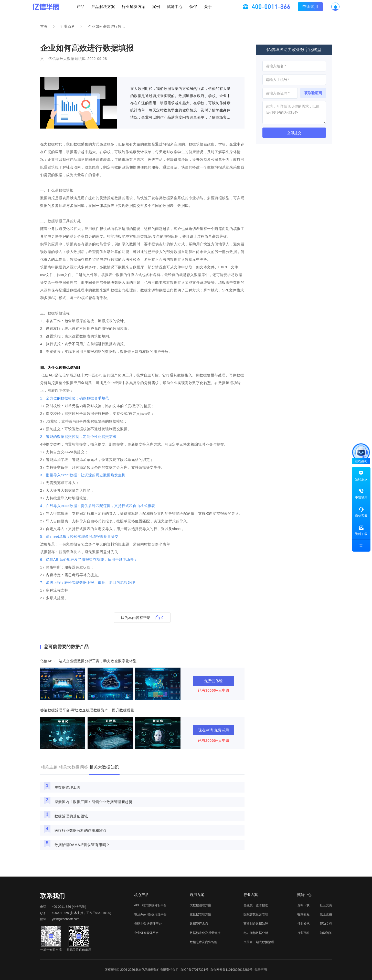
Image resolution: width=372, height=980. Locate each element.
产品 (57, 9)
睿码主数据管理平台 (148, 924)
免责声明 (261, 970)
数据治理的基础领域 (71, 816)
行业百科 (68, 26)
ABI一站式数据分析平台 (150, 905)
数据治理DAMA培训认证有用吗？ (82, 845)
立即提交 (294, 133)
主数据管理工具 (68, 787)
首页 (44, 26)
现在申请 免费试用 (214, 730)
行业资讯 (303, 924)
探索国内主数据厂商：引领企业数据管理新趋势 (94, 802)
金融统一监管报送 (256, 905)
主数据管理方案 (200, 914)
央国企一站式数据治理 (259, 942)
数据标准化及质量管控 (205, 933)
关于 (231, 9)
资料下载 (303, 905)
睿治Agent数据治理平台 (150, 914)
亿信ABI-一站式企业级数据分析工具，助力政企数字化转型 (88, 661)
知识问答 (326, 933)
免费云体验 (214, 681)
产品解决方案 (88, 9)
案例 (156, 9)
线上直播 (326, 914)
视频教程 (303, 914)
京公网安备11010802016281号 (231, 970)
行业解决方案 (126, 9)
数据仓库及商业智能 (204, 942)
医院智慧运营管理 (256, 914)
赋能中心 (183, 9)
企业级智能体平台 (146, 933)
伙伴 (209, 9)
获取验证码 (313, 93)
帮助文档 (326, 924)
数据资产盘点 (199, 924)
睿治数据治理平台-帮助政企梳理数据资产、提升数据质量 (87, 710)
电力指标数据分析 (256, 933)
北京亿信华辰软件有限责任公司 (157, 970)
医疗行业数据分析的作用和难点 (81, 830)
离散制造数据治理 (256, 924)
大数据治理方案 (200, 905)
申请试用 (333, 9)
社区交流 (326, 905)
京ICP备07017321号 (194, 970)
